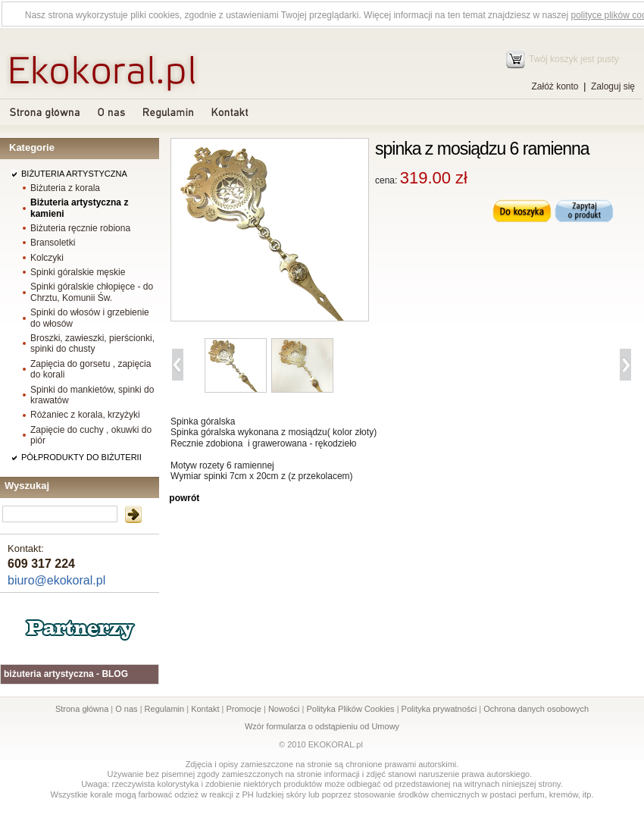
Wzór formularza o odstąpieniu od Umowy (322, 726)
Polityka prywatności (439, 709)
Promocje (243, 709)
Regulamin (165, 709)
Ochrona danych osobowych (536, 709)
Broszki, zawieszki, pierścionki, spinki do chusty (92, 343)
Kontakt (205, 709)
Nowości (284, 709)
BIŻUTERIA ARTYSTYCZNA (74, 174)
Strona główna (82, 709)
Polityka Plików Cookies (350, 709)
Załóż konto (555, 86)
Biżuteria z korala (65, 188)
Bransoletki (53, 243)
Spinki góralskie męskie (78, 272)
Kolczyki (47, 258)
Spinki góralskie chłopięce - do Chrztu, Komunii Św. (92, 292)
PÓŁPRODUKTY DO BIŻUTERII (81, 457)
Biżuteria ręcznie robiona (80, 228)
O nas (126, 709)
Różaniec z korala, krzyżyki (85, 415)
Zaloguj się (613, 86)
